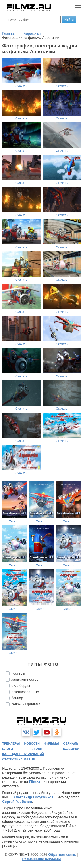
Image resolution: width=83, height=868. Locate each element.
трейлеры (11, 743)
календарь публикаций (23, 754)
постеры (18, 673)
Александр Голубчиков (33, 797)
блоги (8, 749)
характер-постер (25, 679)
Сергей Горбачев (17, 802)
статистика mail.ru (19, 759)
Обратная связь (62, 855)
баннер (17, 698)
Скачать (21, 86)
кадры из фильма (26, 704)
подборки (70, 749)
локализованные (25, 692)
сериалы (71, 743)
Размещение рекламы (41, 859)
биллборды (21, 686)
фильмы (51, 743)
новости (32, 743)
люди (37, 749)
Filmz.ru (36, 782)
